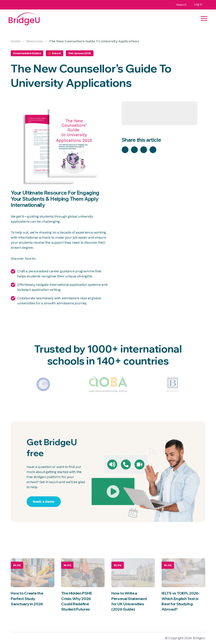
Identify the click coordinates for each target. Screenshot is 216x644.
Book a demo (44, 502)
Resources (34, 41)
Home (16, 41)
